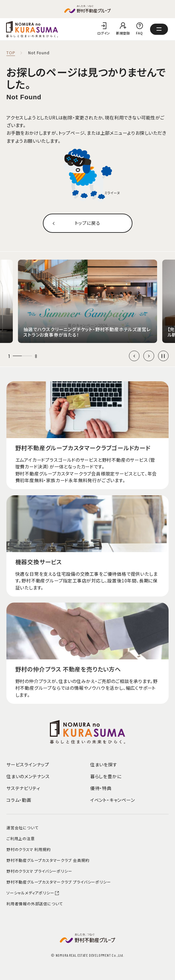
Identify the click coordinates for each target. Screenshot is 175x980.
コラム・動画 (19, 800)
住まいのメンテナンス (28, 776)
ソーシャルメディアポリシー (33, 893)
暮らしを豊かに (106, 776)
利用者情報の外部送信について (35, 904)
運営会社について (22, 828)
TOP (11, 53)
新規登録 (123, 33)
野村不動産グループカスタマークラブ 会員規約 (48, 860)
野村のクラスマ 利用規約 (29, 849)
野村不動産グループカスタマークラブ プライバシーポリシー (59, 882)
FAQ (139, 33)
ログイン (104, 33)
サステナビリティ (23, 788)
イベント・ (113, 800)
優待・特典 (101, 788)
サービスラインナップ (28, 764)
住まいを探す (104, 764)
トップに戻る (88, 223)
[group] (87, 301)
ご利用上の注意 (21, 838)
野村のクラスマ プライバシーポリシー (39, 871)
